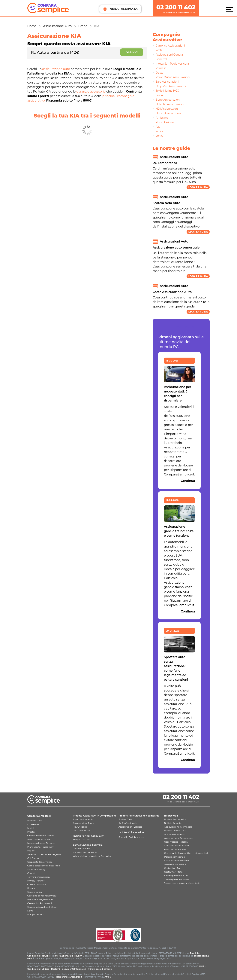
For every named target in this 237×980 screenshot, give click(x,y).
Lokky (159, 136)
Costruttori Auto (173, 868)
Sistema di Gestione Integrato (44, 854)
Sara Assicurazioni (167, 82)
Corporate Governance (40, 862)
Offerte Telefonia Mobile (41, 836)
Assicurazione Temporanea (179, 838)
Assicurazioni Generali (170, 55)
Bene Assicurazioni (168, 100)
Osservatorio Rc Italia (176, 842)
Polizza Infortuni (82, 830)
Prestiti (31, 832)
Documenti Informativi (74, 969)
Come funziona (81, 849)
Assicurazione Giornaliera (178, 827)
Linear (160, 95)
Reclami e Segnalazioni (40, 899)
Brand (83, 26)
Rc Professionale (128, 823)
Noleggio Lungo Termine (41, 843)
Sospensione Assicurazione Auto (182, 883)
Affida (108, 977)
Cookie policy (35, 892)
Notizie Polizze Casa (175, 830)
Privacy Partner (36, 881)
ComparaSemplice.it (39, 816)
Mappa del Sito (36, 914)
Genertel (161, 59)
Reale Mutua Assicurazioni (173, 77)
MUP (201, 966)
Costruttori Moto (173, 872)
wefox (159, 131)
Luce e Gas (33, 824)
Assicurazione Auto (58, 26)
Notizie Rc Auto (173, 823)
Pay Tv (31, 851)
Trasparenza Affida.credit (69, 977)
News (30, 911)
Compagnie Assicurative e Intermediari (186, 853)
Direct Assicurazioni (168, 113)
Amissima (162, 118)
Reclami (55, 969)
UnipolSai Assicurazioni (171, 86)
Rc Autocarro (80, 827)
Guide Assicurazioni (175, 834)
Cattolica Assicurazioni (170, 46)
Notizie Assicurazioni (176, 819)
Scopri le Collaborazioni (132, 837)
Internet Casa (35, 821)
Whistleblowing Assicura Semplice (92, 856)
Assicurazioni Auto (83, 819)
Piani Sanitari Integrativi (41, 847)
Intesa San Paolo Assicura (172, 64)
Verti (159, 50)
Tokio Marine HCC (167, 91)
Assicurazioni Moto (83, 823)
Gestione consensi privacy (42, 896)
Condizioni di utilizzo (38, 969)
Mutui (31, 828)
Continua (188, 481)
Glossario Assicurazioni (177, 846)
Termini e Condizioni (39, 877)
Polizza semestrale (174, 857)
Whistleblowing (36, 869)
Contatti (32, 873)
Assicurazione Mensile (176, 861)
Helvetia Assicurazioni (170, 104)
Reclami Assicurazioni (85, 852)
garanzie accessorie (91, 92)
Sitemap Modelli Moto (176, 879)
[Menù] (230, 9)
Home (32, 26)
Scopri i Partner (82, 840)
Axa (158, 127)
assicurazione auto (56, 69)
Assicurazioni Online (39, 839)
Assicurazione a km (175, 849)
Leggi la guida (198, 187)
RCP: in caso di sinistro (100, 969)
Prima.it (161, 68)
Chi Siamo (33, 858)
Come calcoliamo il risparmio (44, 866)
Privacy (31, 888)
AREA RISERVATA (120, 9)
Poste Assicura (165, 122)
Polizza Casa (125, 819)
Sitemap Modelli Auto (176, 876)
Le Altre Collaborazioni (132, 832)
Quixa (159, 73)
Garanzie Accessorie (175, 864)
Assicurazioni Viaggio (130, 827)
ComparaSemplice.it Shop (42, 907)
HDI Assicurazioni (167, 109)
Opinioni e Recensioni (40, 903)
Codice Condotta (37, 884)
